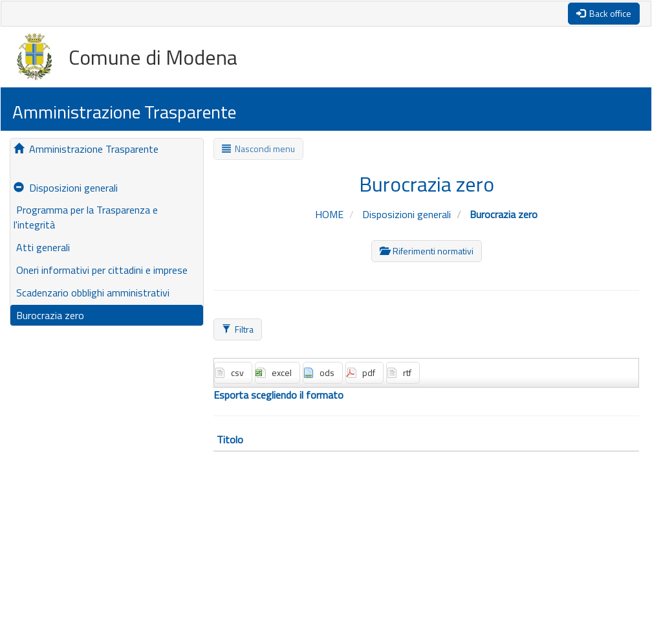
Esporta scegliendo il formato (278, 395)
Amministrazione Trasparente (86, 149)
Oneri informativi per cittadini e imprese (101, 270)
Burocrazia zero (49, 315)
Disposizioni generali (66, 188)
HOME (331, 214)
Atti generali (42, 247)
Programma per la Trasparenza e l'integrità (86, 217)
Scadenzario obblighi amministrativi (92, 293)
